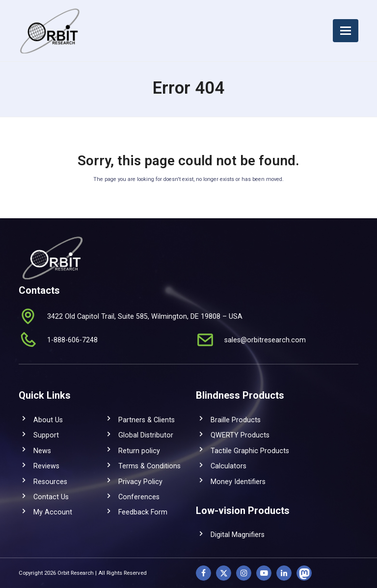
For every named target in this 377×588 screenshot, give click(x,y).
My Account (53, 512)
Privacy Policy (140, 482)
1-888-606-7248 (72, 340)
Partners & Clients (147, 420)
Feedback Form (143, 512)
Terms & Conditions (149, 466)
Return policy (139, 451)
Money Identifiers (238, 482)
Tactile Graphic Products (250, 451)
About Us (48, 420)
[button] (346, 31)
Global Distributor (146, 435)
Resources (50, 482)
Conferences (139, 497)
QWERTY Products (240, 435)
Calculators (229, 466)
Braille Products (236, 420)
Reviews (46, 466)
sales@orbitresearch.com (265, 340)
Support (46, 435)
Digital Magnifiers (238, 535)
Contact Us (51, 497)
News (42, 451)
